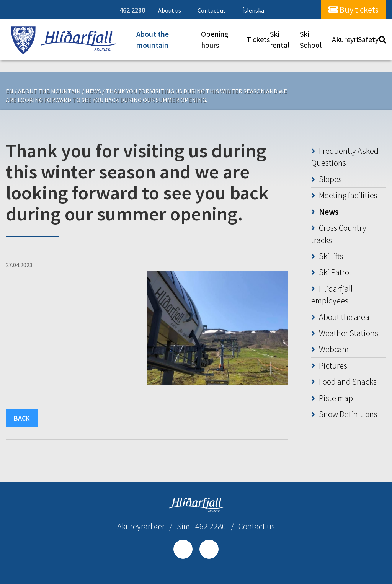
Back (22, 418)
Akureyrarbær (141, 526)
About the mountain (49, 91)
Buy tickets (354, 10)
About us (170, 10)
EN (10, 91)
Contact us (212, 10)
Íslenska (253, 10)
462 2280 (132, 10)
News (93, 91)
